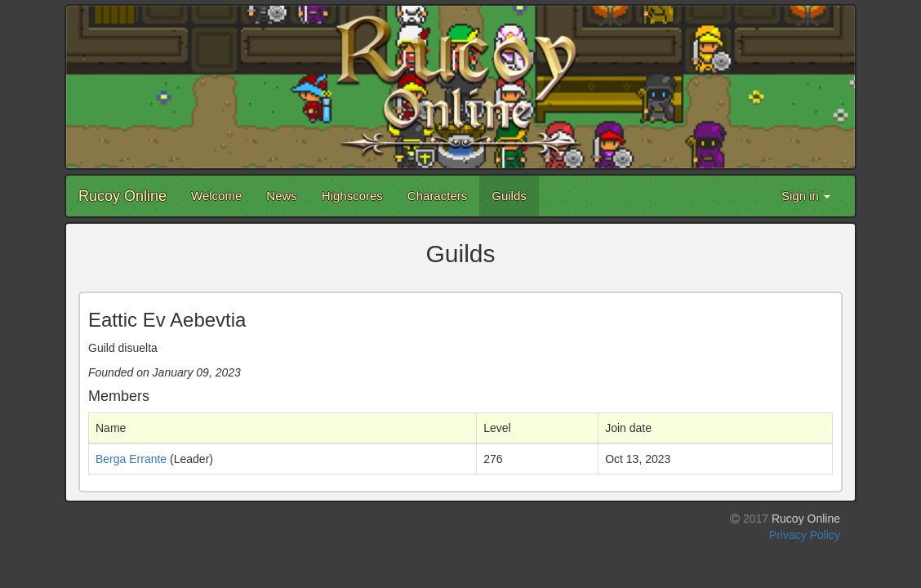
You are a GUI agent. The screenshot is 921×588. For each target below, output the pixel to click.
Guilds (509, 196)
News (282, 196)
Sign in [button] (806, 196)
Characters (437, 196)
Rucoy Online (122, 196)
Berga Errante (131, 459)
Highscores (352, 196)
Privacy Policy (805, 535)
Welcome (216, 196)
